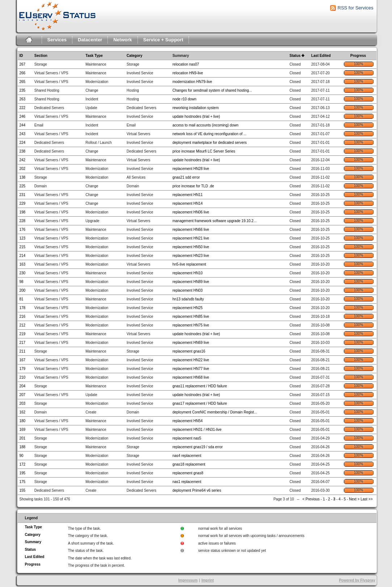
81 (22, 299)
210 (23, 377)
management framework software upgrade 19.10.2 (213, 221)
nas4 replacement (187, 456)
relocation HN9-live (187, 73)
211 (23, 351)
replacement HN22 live (191, 360)
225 (23, 186)
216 (23, 317)
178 (23, 308)
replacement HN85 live (191, 317)
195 (23, 473)
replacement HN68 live (191, 377)
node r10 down (184, 99)
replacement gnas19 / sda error (197, 447)
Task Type (94, 56)
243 (23, 134)
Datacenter (90, 40)
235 (23, 90)
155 (23, 490)
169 (23, 430)
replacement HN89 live (191, 282)
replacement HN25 (187, 308)
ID (21, 56)
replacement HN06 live (191, 212)
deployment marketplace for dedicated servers (209, 143)
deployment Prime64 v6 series (197, 490)
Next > (354, 499)
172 (23, 464)
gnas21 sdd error (186, 177)
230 (23, 273)
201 (23, 438)
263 (23, 99)
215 (23, 247)
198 (23, 212)
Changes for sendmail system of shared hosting (210, 90)
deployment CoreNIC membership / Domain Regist (213, 412)
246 (23, 116)
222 (23, 108)
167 (23, 360)
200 (23, 290)
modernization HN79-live (192, 82)
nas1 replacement (187, 482)
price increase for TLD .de (193, 186)
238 (23, 151)
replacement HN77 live (191, 369)
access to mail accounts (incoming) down (205, 125)
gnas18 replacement (189, 464)
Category (134, 56)
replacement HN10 (187, 273)
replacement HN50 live (191, 247)
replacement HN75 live (191, 325)
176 (23, 230)
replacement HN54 (187, 421)
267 (23, 64)
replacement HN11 (187, 195)
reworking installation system (195, 108)
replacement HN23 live (191, 256)
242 (23, 160)
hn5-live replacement (189, 264)
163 (23, 264)
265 (23, 82)
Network (123, 40)
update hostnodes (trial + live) (196, 116)
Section (41, 56)
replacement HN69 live (191, 343)
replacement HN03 (187, 290)
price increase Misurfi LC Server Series (204, 151)
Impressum (188, 580)
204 (23, 386)
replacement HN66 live (191, 230)
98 (22, 282)
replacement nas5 (187, 438)
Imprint (208, 580)
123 (23, 238)
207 (23, 395)
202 (23, 169)
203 (23, 403)
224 (23, 143)
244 (23, 125)
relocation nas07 (186, 64)
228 (23, 221)
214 (23, 256)
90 (22, 456)
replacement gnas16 (189, 351)
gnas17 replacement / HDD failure (200, 403)
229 (23, 203)
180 (23, 421)
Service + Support (163, 40)
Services (57, 40)
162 (23, 412)
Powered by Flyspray (357, 580)
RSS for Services (356, 8)
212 (23, 325)
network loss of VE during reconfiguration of (208, 134)
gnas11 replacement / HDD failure (200, 386)
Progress (358, 56)
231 (23, 195)
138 (23, 177)
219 (23, 334)
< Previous (311, 499)
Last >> (366, 499)
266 (23, 73)
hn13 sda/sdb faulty (188, 299)
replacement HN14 (187, 203)
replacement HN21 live (191, 238)
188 (23, 447)
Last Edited (321, 56)
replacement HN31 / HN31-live (197, 430)
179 (23, 369)
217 (23, 343)
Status (295, 56)
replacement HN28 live (191, 169)
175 (23, 482)
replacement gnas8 (188, 473)
